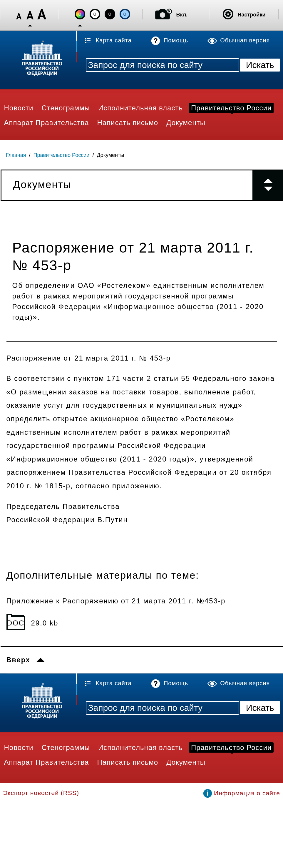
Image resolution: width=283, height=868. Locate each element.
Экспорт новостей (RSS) (41, 793)
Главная (16, 155)
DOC (16, 623)
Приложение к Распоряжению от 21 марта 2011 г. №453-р (116, 601)
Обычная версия (245, 40)
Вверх (18, 660)
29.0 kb (45, 623)
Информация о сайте (247, 793)
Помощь (176, 40)
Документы (110, 155)
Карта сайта (114, 40)
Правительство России (62, 155)
